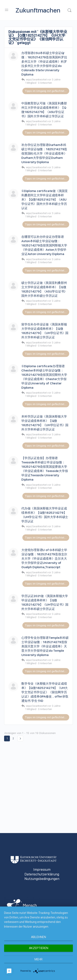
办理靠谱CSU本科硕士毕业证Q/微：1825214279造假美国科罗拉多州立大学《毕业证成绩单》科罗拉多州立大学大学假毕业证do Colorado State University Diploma (44, 64)
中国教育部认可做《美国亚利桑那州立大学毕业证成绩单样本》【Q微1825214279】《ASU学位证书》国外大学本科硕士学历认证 (44, 110)
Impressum (42, 870)
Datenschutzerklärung (42, 874)
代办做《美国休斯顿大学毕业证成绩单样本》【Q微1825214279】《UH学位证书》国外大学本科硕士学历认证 (45, 515)
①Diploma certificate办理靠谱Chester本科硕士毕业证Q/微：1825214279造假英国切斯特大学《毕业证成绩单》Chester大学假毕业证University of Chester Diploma (44, 377)
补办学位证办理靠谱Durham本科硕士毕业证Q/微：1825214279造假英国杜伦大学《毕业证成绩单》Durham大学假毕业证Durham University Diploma (44, 154)
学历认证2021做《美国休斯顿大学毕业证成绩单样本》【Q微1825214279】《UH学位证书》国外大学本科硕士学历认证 (45, 602)
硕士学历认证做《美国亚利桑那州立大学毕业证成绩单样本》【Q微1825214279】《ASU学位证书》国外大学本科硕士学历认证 (44, 289)
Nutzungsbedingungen (42, 879)
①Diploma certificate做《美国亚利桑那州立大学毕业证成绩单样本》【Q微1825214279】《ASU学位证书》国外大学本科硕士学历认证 (45, 200)
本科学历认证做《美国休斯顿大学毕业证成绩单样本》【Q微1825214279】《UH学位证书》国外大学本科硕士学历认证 (45, 423)
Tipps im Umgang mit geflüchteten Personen (47, 91)
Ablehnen (38, 937)
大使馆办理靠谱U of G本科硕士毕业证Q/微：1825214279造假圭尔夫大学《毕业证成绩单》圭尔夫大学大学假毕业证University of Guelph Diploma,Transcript (44, 559)
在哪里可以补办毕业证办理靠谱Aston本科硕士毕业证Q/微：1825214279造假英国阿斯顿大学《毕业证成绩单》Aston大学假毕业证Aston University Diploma (44, 245)
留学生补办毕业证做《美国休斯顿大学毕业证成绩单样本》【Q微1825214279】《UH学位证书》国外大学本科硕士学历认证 (45, 331)
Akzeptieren (39, 948)
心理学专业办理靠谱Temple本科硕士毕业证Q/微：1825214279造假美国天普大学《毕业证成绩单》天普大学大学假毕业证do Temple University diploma (45, 646)
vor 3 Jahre (54, 80)
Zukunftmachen (38, 10)
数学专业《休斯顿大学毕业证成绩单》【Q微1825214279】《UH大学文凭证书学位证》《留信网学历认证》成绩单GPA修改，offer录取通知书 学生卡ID (45, 692)
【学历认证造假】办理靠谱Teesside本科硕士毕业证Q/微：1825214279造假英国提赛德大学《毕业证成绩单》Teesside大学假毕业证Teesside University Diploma (45, 469)
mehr (38, 959)
